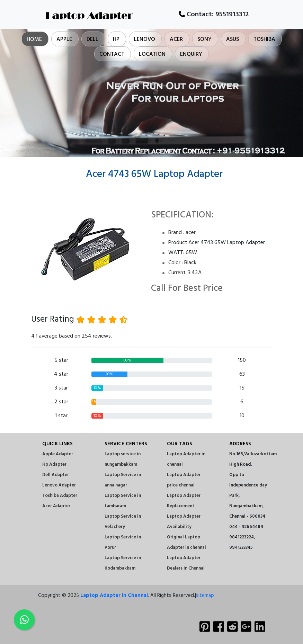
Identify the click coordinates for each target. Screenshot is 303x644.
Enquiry (191, 54)
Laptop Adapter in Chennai (114, 596)
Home (34, 39)
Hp (116, 39)
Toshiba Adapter (60, 496)
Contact (112, 54)
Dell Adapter (56, 475)
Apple (64, 39)
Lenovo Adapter (59, 485)
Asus (233, 39)
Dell (92, 39)
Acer (176, 39)
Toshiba (264, 39)
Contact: (214, 15)
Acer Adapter (56, 506)
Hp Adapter (54, 464)
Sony (204, 39)
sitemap (205, 596)
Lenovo (145, 39)
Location (152, 54)
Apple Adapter (58, 454)
